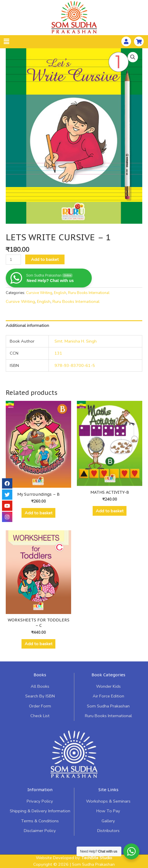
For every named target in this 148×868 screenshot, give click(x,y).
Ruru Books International (89, 293)
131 (58, 353)
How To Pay (108, 811)
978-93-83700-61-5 (75, 365)
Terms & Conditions (40, 821)
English (60, 293)
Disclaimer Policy (40, 831)
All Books (40, 686)
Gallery (108, 821)
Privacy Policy (40, 801)
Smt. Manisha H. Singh (76, 341)
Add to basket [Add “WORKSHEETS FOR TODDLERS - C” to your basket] (39, 644)
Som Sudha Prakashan (108, 706)
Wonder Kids (108, 686)
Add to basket (45, 259)
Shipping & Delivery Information (40, 811)
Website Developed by (74, 858)
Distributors (108, 831)
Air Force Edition (108, 696)
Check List (40, 716)
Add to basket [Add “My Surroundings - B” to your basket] (39, 513)
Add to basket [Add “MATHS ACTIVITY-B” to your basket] (110, 511)
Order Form (40, 706)
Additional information (27, 325)
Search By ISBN (40, 696)
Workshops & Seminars (108, 801)
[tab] (74, 326)
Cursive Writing (39, 293)
